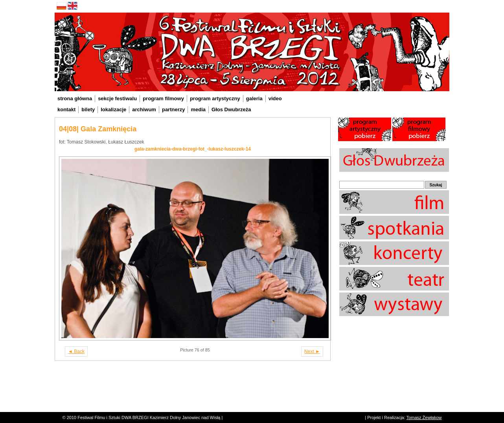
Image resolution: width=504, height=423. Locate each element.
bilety (88, 109)
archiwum (144, 109)
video (275, 98)
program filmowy (163, 98)
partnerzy (174, 109)
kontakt (66, 109)
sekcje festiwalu (117, 98)
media (198, 109)
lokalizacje (113, 109)
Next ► (312, 351)
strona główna (75, 98)
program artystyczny (215, 98)
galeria (254, 98)
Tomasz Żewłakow (424, 417)
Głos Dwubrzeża (231, 109)
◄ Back (76, 351)
